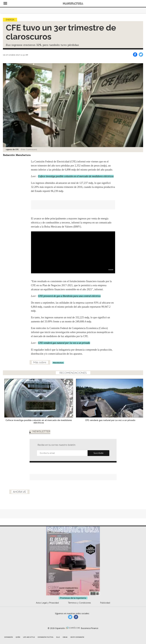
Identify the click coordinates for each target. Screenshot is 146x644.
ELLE (58, 642)
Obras (65, 642)
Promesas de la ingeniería (73, 603)
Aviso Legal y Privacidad (47, 607)
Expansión (9, 642)
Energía (10, 20)
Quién (18, 642)
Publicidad (105, 607)
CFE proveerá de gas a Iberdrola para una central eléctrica (69, 296)
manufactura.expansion (76, 622)
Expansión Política (46, 642)
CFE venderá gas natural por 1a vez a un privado (64, 343)
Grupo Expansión (77, 642)
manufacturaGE (70, 622)
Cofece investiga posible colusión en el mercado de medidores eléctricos (76, 176)
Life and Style (29, 642)
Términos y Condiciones (79, 607)
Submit (98, 458)
